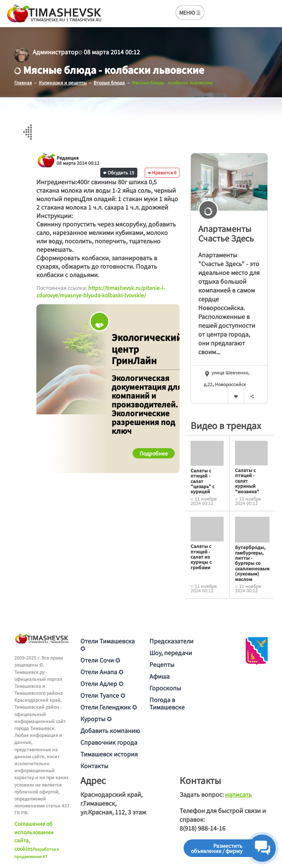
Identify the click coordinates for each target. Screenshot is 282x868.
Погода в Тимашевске (167, 703)
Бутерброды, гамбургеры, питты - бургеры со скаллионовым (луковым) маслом (252, 563)
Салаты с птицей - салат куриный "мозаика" (247, 481)
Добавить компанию (110, 730)
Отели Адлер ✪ (102, 683)
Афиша (160, 676)
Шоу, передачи (171, 653)
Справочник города (109, 742)
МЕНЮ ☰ (190, 12)
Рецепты (162, 664)
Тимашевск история (109, 754)
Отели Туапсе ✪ (103, 695)
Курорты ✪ (96, 719)
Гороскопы (165, 688)
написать (238, 794)
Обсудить (119, 172)
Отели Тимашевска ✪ (108, 644)
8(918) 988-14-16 (203, 828)
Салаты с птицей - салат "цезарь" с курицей (203, 481)
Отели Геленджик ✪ (109, 707)
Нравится (162, 172)
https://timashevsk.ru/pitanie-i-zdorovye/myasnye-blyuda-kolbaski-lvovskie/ (101, 291)
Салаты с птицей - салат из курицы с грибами (201, 557)
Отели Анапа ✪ (102, 672)
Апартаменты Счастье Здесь (226, 233)
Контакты (94, 766)
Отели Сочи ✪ (100, 660)
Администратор (55, 52)
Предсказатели (171, 641)
